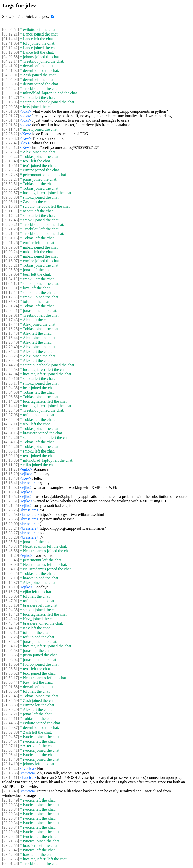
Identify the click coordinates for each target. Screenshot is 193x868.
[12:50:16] (11, 379)
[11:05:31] (10, 288)
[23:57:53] (11, 859)
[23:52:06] (11, 855)
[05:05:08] (11, 79)
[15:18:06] (11, 492)
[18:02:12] (11, 632)
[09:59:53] (11, 247)
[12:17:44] (11, 324)
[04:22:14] (11, 61)
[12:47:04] (11, 374)
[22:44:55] (11, 723)
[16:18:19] (11, 587)
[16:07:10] (11, 578)
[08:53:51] (11, 184)
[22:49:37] (11, 728)
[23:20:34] (11, 809)
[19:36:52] (11, 673)
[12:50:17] (11, 383)
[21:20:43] (11, 696)
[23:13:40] (11, 759)
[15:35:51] (11, 542)
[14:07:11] (10, 424)
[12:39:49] (11, 360)
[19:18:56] (11, 664)
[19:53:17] (11, 678)
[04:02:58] (11, 57)
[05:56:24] (11, 89)
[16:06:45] (11, 574)
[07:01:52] (11, 125)
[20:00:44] (11, 682)
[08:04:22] (11, 157)
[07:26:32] (11, 138)
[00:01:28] (11, 864)
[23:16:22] (11, 768)
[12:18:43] (11, 333)
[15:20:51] (11, 501)
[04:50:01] (11, 75)
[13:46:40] (11, 419)
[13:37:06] (11, 415)
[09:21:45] (11, 234)
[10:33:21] (11, 265)
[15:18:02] (11, 487)
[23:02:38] (11, 732)
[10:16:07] (11, 261)
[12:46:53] (11, 370)
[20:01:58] (11, 687)
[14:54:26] (11, 447)
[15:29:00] (11, 524)
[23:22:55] (11, 845)
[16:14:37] (11, 583)
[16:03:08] (11, 564)
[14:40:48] (11, 428)
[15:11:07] (10, 465)
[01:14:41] (11, 39)
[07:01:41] (11, 120)
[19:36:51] (11, 669)
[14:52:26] (11, 438)
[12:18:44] (11, 338)
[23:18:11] (10, 777)
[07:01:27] (11, 116)
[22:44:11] (10, 719)
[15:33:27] (11, 533)
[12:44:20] (11, 365)
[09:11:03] (10, 211)
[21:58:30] (11, 705)
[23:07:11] (10, 746)
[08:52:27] (11, 179)
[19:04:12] (11, 646)
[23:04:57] (11, 737)
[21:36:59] (11, 700)
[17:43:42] (11, 619)
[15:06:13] (11, 451)
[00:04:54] (11, 30)
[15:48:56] (11, 551)
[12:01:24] (11, 306)
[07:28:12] (11, 147)
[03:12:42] (11, 48)
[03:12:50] (11, 52)
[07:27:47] (11, 143)
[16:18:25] (11, 592)
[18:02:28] (11, 637)
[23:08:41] (11, 750)
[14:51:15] (11, 433)
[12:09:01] (11, 315)
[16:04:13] (11, 569)
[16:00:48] (11, 560)
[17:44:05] (11, 628)
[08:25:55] (11, 170)
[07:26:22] (11, 134)
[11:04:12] (10, 283)
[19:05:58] (11, 655)
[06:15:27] (11, 98)
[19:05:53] (11, 651)
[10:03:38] (11, 256)
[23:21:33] (11, 841)
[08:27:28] (11, 175)
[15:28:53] (11, 515)
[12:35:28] (11, 351)
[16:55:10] (11, 605)
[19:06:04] (11, 660)
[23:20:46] (11, 832)
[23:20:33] (11, 805)
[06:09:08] (11, 93)
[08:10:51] (11, 166)
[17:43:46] (11, 623)
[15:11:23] (10, 469)
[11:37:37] (10, 302)
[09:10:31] (11, 206)
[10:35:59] (11, 270)
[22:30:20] (11, 709)
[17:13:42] (11, 614)
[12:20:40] (11, 342)
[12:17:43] (11, 320)
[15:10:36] (11, 460)
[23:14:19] (11, 764)
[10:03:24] (11, 252)
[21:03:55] (11, 691)
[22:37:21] (11, 714)
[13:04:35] (11, 388)
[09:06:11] (10, 202)
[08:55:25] (11, 188)
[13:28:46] (11, 410)
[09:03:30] (11, 197)
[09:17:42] (11, 215)
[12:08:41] (11, 311)
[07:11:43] (10, 129)
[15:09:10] (11, 456)
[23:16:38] (11, 773)
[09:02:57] (11, 193)
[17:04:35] (11, 610)
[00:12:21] (11, 34)
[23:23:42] (11, 850)
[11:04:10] (10, 279)
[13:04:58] (11, 392)
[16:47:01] (11, 601)
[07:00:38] (11, 107)
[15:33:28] (11, 537)
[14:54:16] (11, 442)
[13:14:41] (11, 406)
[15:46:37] (11, 546)
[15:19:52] (11, 496)
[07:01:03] (11, 111)
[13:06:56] (11, 397)
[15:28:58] (11, 519)
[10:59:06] (11, 274)
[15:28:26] (11, 510)
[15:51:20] (11, 555)
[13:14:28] (11, 401)
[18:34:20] (11, 641)
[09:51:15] (11, 238)
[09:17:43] (11, 220)
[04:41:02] (11, 66)
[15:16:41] (11, 483)
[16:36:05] (11, 596)
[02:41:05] (11, 43)
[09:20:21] (11, 224)
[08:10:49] (11, 161)
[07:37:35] (11, 152)
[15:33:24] (11, 528)
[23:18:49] (11, 791)
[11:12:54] (10, 292)
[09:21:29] (11, 229)
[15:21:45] (11, 506)
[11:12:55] (10, 297)
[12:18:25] (11, 329)
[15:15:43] (11, 478)
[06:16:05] (11, 102)
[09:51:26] (11, 243)
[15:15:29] (11, 474)
